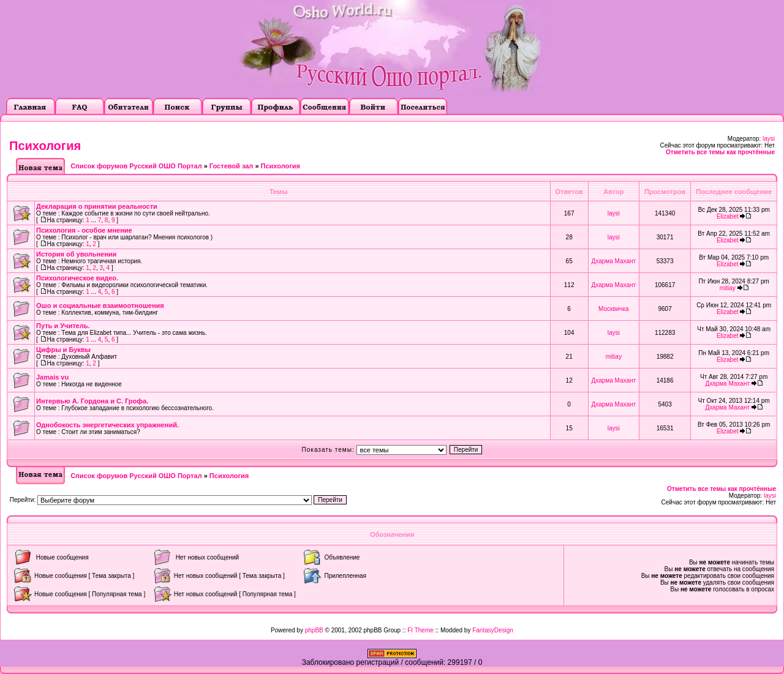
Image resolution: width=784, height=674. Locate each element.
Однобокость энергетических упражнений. (107, 425)
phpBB (314, 630)
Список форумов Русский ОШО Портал (136, 166)
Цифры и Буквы (63, 350)
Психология (45, 146)
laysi (769, 139)
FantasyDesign (493, 630)
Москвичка (614, 309)
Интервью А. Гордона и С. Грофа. (92, 401)
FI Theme (420, 630)
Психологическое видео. (77, 278)
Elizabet (728, 216)
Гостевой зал (231, 166)
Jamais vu (52, 377)
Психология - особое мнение (84, 230)
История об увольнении (76, 254)
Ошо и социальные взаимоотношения (100, 305)
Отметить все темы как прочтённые (720, 152)
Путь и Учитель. (63, 326)
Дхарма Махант (614, 261)
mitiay (728, 288)
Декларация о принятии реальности (97, 206)
